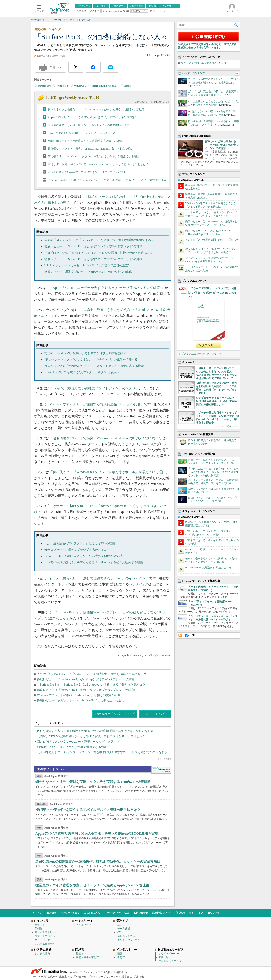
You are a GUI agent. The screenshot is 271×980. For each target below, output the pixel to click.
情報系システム (126, 936)
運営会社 (127, 977)
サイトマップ (196, 913)
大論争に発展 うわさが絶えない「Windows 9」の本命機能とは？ (88, 125)
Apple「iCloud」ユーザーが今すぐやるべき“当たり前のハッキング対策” (92, 117)
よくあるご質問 (92, 913)
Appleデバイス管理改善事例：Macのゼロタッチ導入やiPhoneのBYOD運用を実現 (97, 834)
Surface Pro (44, 86)
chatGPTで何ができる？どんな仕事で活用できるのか (72, 747)
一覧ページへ (231, 426)
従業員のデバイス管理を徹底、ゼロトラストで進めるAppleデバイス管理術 (92, 885)
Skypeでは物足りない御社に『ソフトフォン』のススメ (94, 388)
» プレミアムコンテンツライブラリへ (200, 354)
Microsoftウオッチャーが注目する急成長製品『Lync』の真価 (95, 404)
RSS (180, 636)
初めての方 (213, 913)
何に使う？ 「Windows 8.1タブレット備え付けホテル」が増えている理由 (94, 156)
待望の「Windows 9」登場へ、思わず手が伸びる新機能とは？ (85, 353)
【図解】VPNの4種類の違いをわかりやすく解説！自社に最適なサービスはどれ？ (91, 736)
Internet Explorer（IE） (105, 86)
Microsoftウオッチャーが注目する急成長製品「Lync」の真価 (85, 141)
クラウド (40, 925)
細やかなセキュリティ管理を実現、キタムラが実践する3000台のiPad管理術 (93, 782)
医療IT (121, 954)
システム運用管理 (45, 944)
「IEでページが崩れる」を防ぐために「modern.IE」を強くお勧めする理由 (94, 562)
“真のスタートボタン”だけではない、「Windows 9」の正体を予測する (91, 360)
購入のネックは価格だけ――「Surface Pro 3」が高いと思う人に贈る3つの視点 (96, 109)
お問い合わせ (141, 913)
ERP (120, 925)
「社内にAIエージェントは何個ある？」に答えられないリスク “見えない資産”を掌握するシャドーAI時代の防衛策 (214, 472)
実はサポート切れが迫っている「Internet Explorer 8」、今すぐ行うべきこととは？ (98, 164)
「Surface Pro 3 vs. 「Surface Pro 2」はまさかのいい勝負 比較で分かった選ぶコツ (99, 253)
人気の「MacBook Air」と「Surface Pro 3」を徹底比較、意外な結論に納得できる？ (99, 240)
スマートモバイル (155, 714)
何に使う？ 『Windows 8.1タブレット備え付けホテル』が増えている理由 (109, 472)
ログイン (38, 913)
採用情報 (139, 977)
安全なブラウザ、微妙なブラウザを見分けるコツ (77, 550)
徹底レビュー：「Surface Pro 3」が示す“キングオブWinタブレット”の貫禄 (93, 246)
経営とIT (81, 954)
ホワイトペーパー (169, 954)
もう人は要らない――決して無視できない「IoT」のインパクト (87, 172)
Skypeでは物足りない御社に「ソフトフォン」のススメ (82, 133)
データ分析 (124, 929)
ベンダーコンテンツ (194, 73)
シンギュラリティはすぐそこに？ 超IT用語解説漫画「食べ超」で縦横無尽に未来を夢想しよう (216, 401)
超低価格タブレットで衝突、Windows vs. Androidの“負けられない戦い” (91, 149)
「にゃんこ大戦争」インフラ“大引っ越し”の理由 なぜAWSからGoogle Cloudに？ (212, 293)
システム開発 (42, 954)
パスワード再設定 (70, 913)
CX (119, 932)
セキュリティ (84, 925)
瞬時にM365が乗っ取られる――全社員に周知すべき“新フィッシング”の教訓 (222, 145)
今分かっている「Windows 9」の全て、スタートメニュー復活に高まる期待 (94, 366)
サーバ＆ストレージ (46, 932)
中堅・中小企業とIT (87, 957)
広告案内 (64, 977)
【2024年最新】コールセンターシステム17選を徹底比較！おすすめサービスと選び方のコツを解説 (102, 752)
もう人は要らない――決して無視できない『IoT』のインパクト (97, 578)
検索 (237, 25)
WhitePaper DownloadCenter (161, 770)
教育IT (121, 957)
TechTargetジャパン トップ (115, 714)
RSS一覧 (163, 957)
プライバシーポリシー (101, 977)
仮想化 (39, 929)
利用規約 (180, 913)
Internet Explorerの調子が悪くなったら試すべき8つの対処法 (84, 556)
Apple (127, 86)
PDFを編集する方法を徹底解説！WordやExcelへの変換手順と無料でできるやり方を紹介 (95, 731)
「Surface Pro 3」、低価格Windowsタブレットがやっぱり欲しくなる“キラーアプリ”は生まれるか (107, 180)
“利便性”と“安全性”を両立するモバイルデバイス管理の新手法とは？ (88, 810)
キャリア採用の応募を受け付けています (204, 63)
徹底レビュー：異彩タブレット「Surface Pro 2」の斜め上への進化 (88, 272)
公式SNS (53, 977)
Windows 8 (62, 86)
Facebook (187, 636)
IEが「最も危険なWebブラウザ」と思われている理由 (80, 543)
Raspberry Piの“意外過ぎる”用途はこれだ (208, 568)
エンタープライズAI (129, 940)
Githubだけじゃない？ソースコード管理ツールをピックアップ (78, 742)
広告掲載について (162, 913)
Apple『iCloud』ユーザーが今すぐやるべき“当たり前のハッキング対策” (107, 288)
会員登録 (51, 913)
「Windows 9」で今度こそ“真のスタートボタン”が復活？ (82, 372)
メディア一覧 (38, 977)
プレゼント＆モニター (171, 961)
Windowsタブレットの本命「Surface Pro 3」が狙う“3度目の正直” (87, 265)
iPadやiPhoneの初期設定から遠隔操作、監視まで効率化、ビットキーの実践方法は (98, 861)
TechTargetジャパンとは (117, 913)
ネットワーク (42, 940)
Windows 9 (80, 86)
